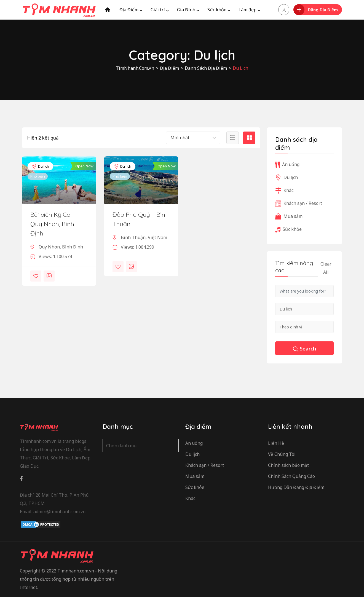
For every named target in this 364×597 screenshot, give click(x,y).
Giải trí (158, 10)
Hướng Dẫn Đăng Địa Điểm (296, 487)
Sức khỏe (217, 10)
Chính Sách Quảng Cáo (291, 476)
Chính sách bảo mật (288, 465)
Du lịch (40, 166)
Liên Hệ (276, 443)
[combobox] (193, 138)
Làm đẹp (247, 10)
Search (304, 349)
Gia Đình (186, 10)
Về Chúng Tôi (282, 454)
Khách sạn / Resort (299, 203)
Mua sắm (289, 216)
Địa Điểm (129, 10)
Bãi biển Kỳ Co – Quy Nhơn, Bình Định (53, 224)
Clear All (326, 268)
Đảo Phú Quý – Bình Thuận (141, 219)
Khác (284, 190)
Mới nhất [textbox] (180, 138)
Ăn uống (287, 164)
